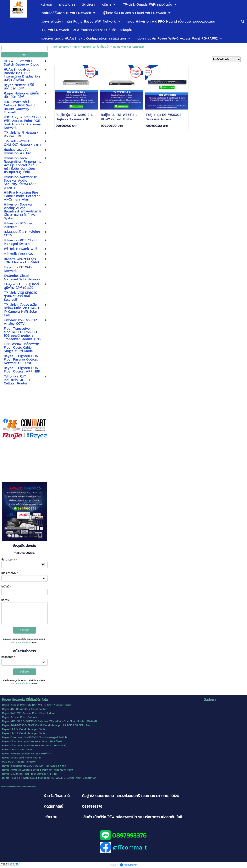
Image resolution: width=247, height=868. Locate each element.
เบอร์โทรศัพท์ (10, 573)
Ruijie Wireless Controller (129, 47)
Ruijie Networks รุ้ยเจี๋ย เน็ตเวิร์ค (91, 47)
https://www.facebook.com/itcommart (19, 787)
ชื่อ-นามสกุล (9, 560)
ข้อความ (6, 600)
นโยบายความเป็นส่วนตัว (21, 642)
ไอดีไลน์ (6, 587)
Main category (60, 47)
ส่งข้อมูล (24, 630)
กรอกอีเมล (8, 657)
